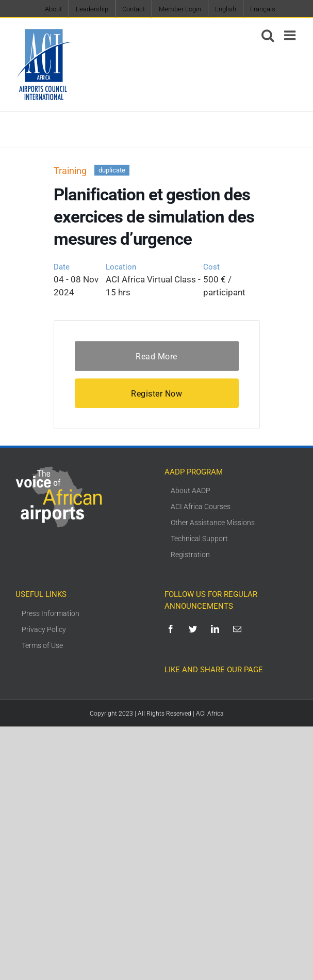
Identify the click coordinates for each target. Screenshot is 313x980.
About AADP (191, 491)
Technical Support (199, 539)
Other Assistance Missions (213, 523)
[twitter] (195, 629)
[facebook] (172, 629)
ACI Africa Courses (201, 507)
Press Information (51, 613)
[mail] (239, 629)
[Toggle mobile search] (268, 35)
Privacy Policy (44, 629)
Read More (156, 357)
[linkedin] (217, 629)
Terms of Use (42, 645)
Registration (190, 555)
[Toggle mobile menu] (291, 35)
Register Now (156, 394)
